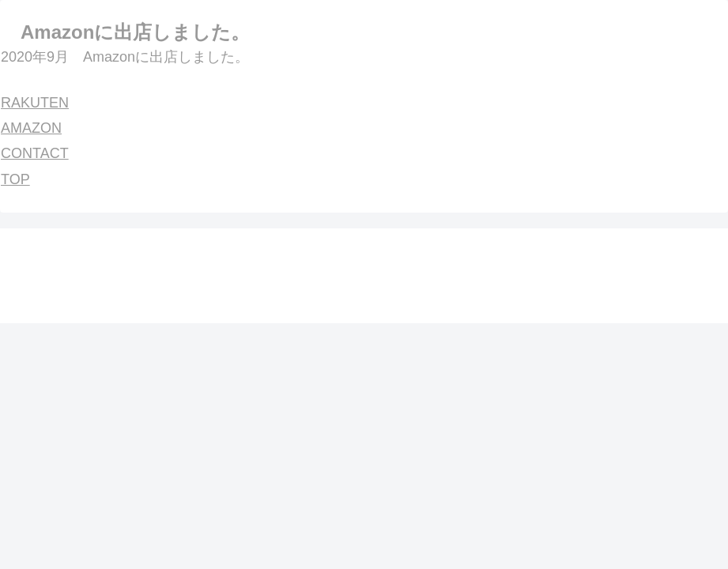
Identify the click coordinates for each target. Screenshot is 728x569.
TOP (15, 179)
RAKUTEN (35, 103)
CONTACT (35, 153)
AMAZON (31, 128)
